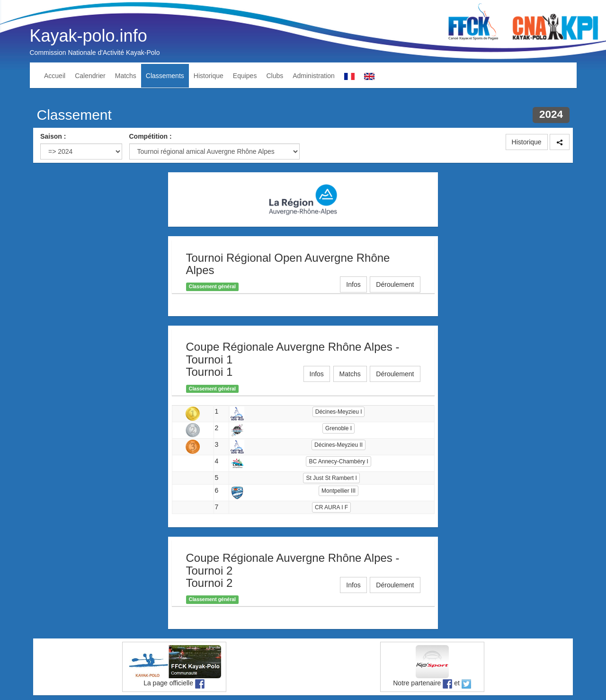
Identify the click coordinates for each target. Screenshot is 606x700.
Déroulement (395, 284)
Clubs (275, 76)
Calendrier (90, 76)
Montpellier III (339, 491)
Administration (314, 76)
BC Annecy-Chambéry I (338, 461)
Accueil (55, 76)
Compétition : (151, 136)
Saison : (53, 136)
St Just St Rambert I (331, 478)
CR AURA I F (331, 507)
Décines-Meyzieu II (339, 445)
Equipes (245, 76)
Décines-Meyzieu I (339, 412)
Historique (209, 76)
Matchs (126, 76)
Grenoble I (339, 428)
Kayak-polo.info (89, 36)
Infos (353, 284)
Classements (165, 76)
